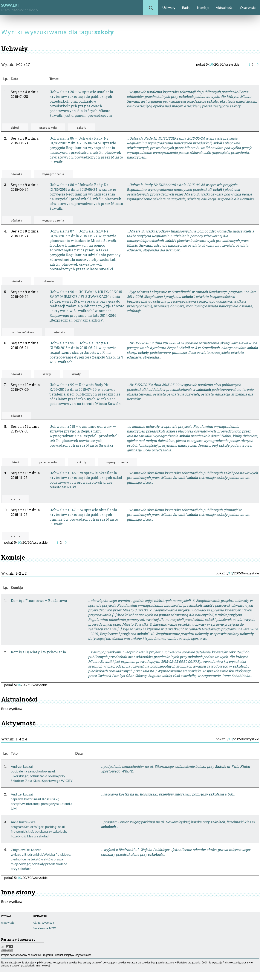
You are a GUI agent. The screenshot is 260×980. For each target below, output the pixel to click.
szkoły (82, 127)
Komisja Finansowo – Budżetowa (39, 601)
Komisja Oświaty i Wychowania (38, 652)
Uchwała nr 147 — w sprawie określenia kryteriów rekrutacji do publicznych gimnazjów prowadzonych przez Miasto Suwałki (84, 517)
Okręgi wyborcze (44, 923)
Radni (186, 7)
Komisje (203, 7)
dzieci (15, 127)
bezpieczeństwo (22, 332)
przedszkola (48, 127)
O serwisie (248, 7)
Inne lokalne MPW (44, 928)
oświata (16, 174)
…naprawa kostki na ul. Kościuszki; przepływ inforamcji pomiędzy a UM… (168, 794)
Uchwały (169, 7)
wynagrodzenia (53, 174)
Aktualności (225, 7)
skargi (47, 374)
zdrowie (48, 281)
